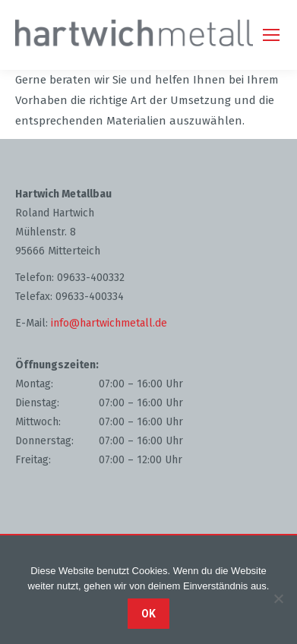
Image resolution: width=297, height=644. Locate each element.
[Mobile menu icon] (271, 35)
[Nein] (278, 598)
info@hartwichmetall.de (109, 323)
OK (148, 614)
